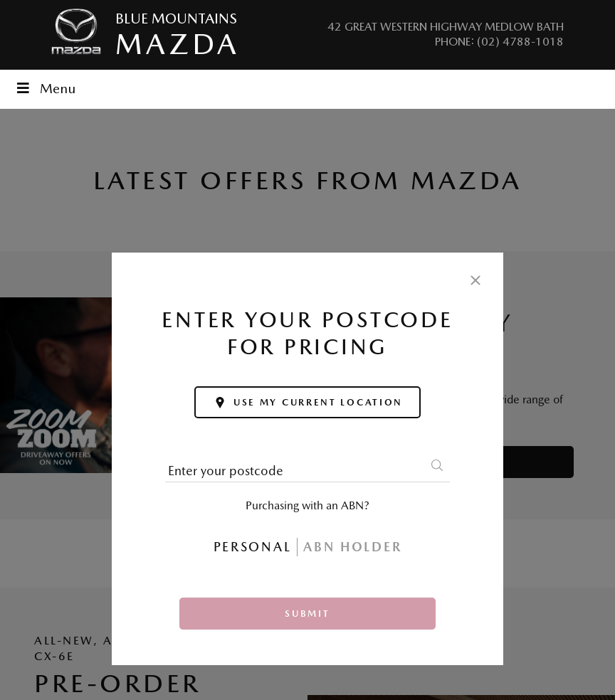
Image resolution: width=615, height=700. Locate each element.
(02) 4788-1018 (520, 42)
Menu (45, 89)
